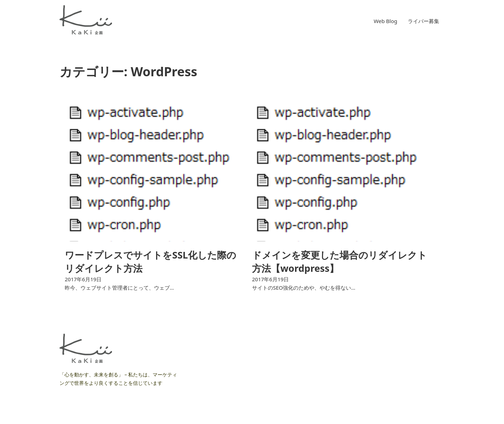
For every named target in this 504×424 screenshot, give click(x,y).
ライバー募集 (423, 21)
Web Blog (386, 21)
